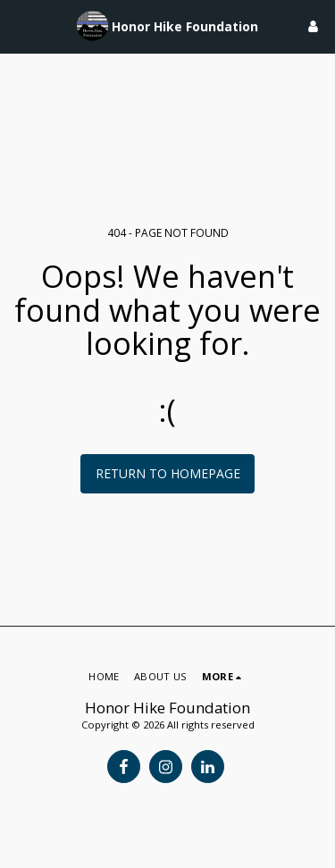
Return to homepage (168, 473)
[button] (20, 25)
